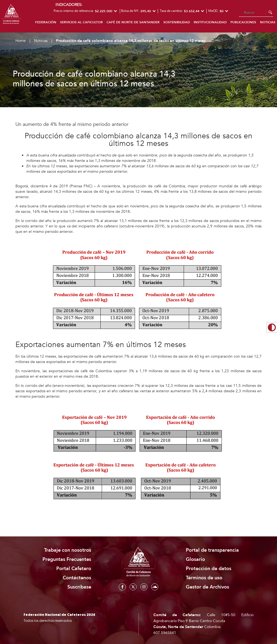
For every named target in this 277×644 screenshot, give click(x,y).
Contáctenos (77, 578)
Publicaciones (243, 22)
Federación (46, 22)
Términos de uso (204, 578)
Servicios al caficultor (81, 22)
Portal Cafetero (74, 569)
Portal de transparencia (212, 550)
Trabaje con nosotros (68, 550)
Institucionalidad (210, 22)
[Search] (256, 13)
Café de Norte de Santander (133, 22)
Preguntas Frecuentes (67, 559)
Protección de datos (209, 569)
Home (21, 41)
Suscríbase (79, 587)
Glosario (195, 559)
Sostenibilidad (177, 22)
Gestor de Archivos (207, 587)
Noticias (41, 41)
